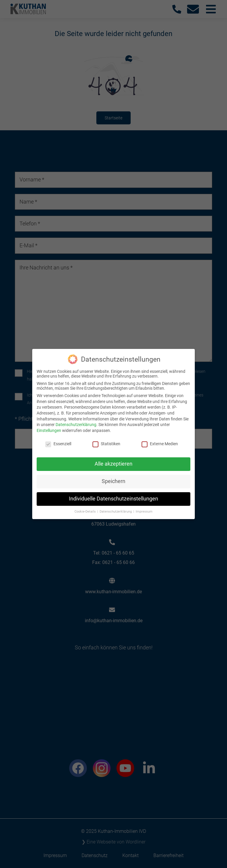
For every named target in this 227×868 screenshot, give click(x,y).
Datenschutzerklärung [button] (116, 509)
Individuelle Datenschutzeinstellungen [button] (113, 496)
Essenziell (58, 441)
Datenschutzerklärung (76, 422)
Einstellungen (49, 428)
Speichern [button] (113, 479)
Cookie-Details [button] (86, 509)
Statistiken (106, 441)
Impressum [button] (144, 509)
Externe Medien (160, 441)
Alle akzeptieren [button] (113, 461)
